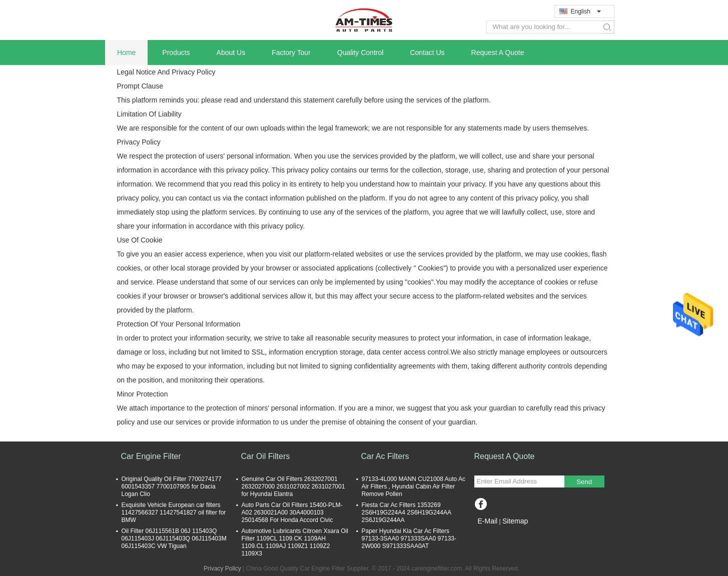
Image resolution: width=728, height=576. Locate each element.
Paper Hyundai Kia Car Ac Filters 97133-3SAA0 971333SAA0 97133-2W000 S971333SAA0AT (409, 538)
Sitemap (515, 521)
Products (176, 52)
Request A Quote (498, 52)
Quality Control (360, 52)
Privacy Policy (222, 568)
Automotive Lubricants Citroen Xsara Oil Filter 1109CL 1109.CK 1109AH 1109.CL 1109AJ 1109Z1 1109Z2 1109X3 (295, 542)
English (586, 11)
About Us (231, 52)
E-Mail (488, 521)
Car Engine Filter (151, 456)
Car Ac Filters (385, 456)
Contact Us (427, 52)
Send (584, 482)
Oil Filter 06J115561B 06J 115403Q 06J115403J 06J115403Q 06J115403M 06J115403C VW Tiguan (174, 538)
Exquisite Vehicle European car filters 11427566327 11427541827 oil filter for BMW (174, 512)
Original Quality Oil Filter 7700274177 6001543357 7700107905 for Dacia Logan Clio (172, 486)
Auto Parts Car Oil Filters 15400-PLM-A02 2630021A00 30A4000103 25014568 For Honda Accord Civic (292, 512)
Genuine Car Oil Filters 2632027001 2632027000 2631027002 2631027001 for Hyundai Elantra (293, 486)
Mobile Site (492, 533)
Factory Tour (291, 52)
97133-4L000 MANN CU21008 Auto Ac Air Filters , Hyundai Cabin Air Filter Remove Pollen (414, 486)
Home (126, 52)
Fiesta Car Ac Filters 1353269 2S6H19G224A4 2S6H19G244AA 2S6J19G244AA (407, 512)
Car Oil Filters (266, 456)
